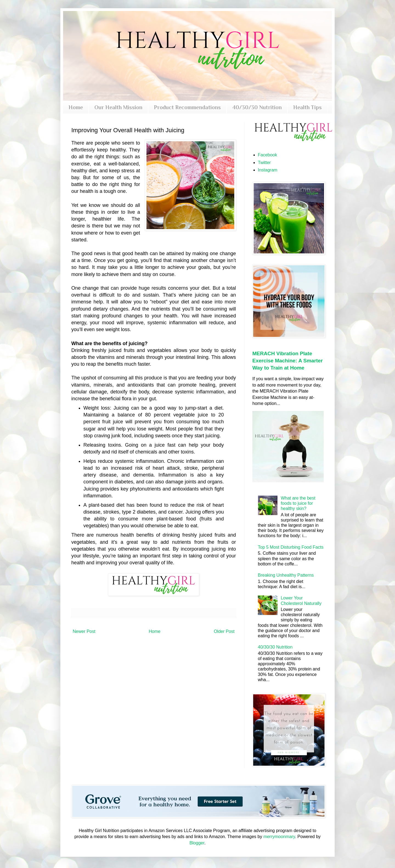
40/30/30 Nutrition (257, 107)
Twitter (264, 163)
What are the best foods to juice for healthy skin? (298, 503)
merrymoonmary (279, 837)
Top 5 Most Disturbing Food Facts (291, 547)
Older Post (224, 631)
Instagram (268, 170)
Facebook (267, 155)
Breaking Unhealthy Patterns (286, 575)
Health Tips (307, 107)
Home (76, 107)
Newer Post (84, 631)
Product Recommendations (187, 107)
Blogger (197, 843)
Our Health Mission (118, 107)
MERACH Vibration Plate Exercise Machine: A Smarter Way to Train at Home (287, 361)
